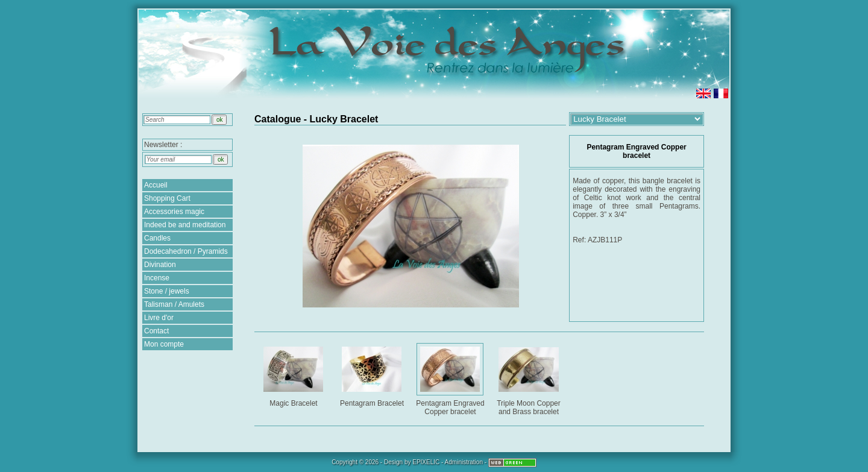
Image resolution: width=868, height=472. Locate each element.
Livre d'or (159, 318)
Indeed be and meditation (185, 225)
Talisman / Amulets (174, 304)
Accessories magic (174, 212)
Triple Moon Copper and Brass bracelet (530, 379)
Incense (157, 278)
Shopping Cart (167, 198)
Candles (157, 238)
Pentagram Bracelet (373, 375)
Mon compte (164, 344)
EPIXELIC (426, 462)
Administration (464, 462)
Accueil (156, 185)
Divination (160, 265)
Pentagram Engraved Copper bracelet (451, 379)
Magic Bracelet (294, 375)
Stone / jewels (167, 291)
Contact (156, 331)
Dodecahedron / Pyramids (186, 251)
